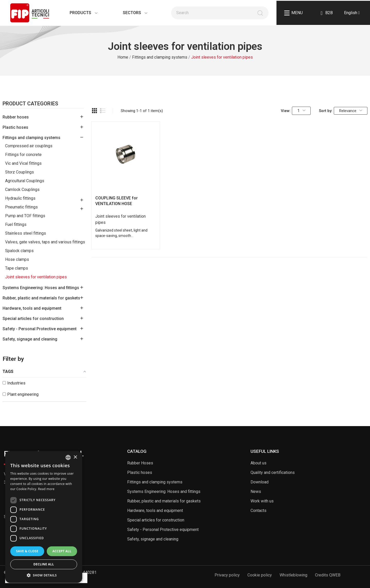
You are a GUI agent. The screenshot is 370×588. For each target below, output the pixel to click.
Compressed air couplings (29, 146)
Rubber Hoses (140, 463)
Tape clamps (17, 268)
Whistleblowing (293, 575)
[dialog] (44, 517)
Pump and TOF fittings (25, 216)
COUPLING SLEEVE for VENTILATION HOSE (117, 201)
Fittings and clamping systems (31, 138)
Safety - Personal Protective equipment (40, 329)
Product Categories (30, 104)
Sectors (130, 13)
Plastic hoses (15, 127)
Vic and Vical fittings (23, 163)
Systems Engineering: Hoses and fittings (41, 288)
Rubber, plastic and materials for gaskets (41, 298)
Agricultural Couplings (25, 181)
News (256, 491)
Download (260, 482)
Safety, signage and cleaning (30, 339)
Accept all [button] (62, 551)
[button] (44, 575)
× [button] (75, 457)
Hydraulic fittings (20, 198)
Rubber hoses (16, 117)
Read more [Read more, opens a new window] (46, 489)
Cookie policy (260, 575)
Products (78, 13)
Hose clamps (17, 259)
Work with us (262, 501)
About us (258, 463)
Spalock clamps (19, 251)
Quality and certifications (273, 472)
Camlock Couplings (22, 190)
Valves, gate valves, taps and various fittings (45, 242)
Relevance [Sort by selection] (351, 111)
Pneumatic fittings (21, 207)
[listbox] (68, 457)
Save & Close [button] (27, 551)
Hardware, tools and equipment (32, 308)
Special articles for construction (33, 319)
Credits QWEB (328, 575)
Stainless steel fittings (26, 233)
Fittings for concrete (23, 155)
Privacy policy (227, 575)
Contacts (258, 511)
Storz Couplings (20, 172)
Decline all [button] (44, 564)
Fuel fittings (16, 224)
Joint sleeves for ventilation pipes (36, 277)
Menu (293, 13)
